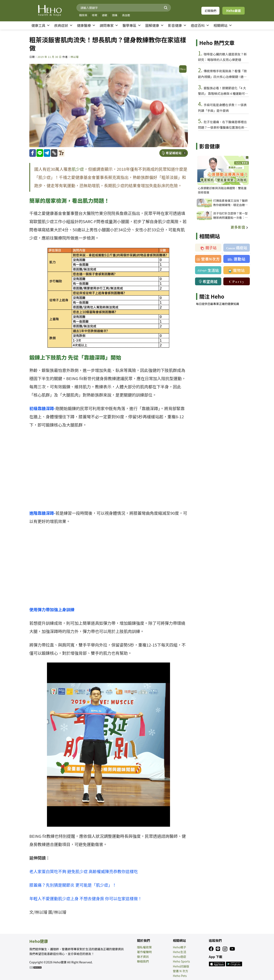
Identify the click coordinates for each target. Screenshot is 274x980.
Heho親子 (180, 947)
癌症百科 (200, 25)
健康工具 (41, 25)
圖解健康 (155, 25)
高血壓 (126, 15)
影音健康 (177, 25)
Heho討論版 (181, 966)
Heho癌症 (180, 957)
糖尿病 (83, 15)
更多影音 (240, 227)
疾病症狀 (63, 25)
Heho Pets (180, 976)
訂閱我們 (210, 11)
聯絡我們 (143, 961)
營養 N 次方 (180, 971)
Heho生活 (180, 952)
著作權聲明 (144, 952)
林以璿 (75, 57)
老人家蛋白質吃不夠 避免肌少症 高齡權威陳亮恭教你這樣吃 (84, 871)
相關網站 (223, 25)
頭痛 (115, 15)
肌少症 (78, 169)
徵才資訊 (143, 957)
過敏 (105, 15)
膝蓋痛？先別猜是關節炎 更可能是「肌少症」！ (73, 885)
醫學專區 (132, 25)
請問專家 (109, 25)
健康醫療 (86, 25)
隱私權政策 (144, 947)
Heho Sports (181, 961)
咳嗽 (95, 15)
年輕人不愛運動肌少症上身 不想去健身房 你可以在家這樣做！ (86, 898)
